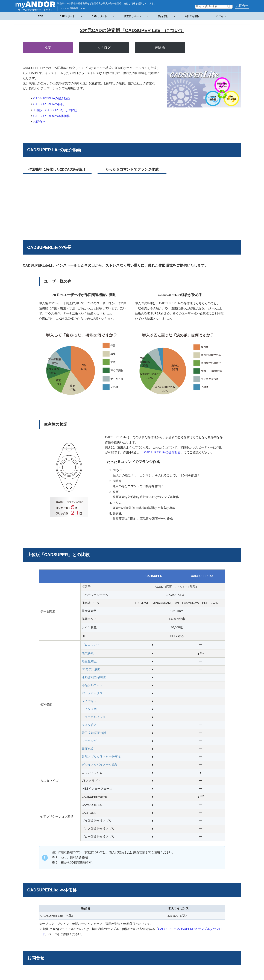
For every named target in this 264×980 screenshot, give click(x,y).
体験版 (160, 47)
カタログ (104, 47)
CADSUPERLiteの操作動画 (162, 452)
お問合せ (242, 6)
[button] (229, 7)
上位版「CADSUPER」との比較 (55, 110)
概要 (48, 47)
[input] (214, 7)
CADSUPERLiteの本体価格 (52, 116)
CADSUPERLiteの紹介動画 (52, 98)
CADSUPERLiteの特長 (49, 104)
